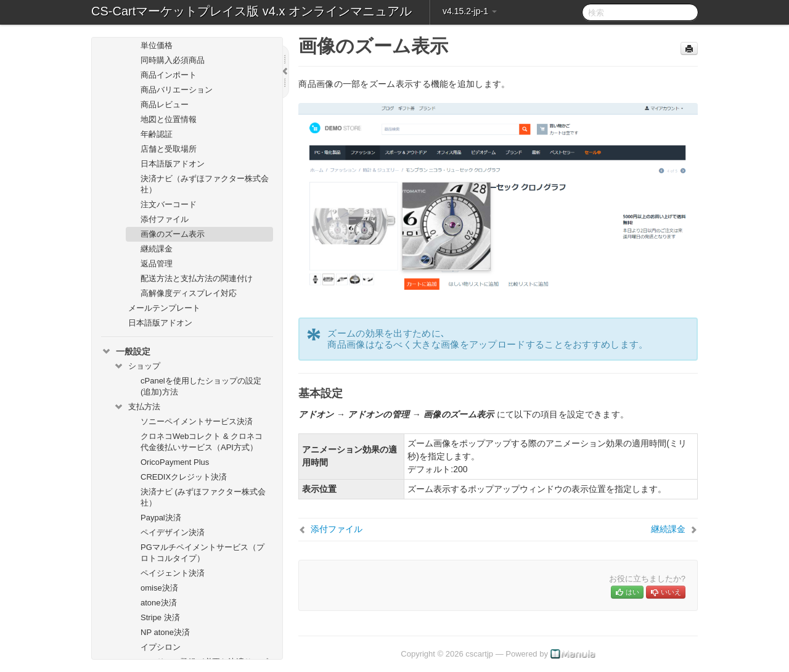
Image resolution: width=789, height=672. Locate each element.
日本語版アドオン (173, 164)
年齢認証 (157, 134)
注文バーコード (169, 204)
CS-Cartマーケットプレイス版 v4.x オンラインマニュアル (251, 11)
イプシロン (161, 647)
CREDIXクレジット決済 (184, 477)
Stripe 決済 (160, 617)
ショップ (137, 366)
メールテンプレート (164, 308)
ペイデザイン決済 (173, 532)
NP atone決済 (165, 632)
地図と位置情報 (169, 119)
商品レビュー (165, 104)
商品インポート (169, 75)
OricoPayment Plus (175, 462)
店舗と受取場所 (169, 149)
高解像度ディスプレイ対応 (189, 293)
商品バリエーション (177, 90)
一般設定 (126, 351)
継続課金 (157, 249)
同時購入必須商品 (173, 60)
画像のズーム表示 (173, 234)
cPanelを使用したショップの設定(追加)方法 (201, 386)
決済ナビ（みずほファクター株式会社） (205, 184)
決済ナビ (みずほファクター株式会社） (203, 497)
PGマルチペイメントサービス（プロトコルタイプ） (202, 553)
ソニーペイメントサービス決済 (197, 421)
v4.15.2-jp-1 (470, 11)
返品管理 (157, 264)
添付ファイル (165, 219)
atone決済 (159, 603)
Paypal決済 (161, 518)
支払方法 (137, 407)
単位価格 (157, 45)
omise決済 (159, 588)
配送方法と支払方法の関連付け (197, 278)
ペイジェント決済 (173, 573)
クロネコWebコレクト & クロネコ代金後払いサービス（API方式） (202, 442)
